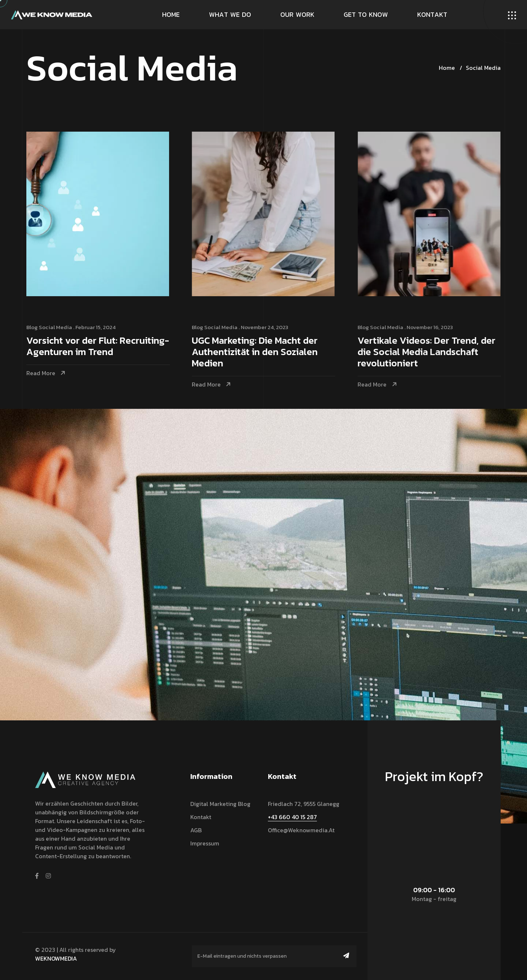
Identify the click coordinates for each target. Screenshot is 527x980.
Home (447, 68)
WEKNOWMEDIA (56, 958)
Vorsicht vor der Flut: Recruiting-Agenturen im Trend (98, 347)
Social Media (483, 68)
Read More (41, 373)
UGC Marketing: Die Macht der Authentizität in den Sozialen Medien (255, 352)
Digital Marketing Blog (220, 804)
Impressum (205, 843)
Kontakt (201, 817)
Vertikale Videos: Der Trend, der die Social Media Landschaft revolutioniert (428, 352)
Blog (32, 327)
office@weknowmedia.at (301, 830)
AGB (196, 830)
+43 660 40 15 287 (292, 817)
